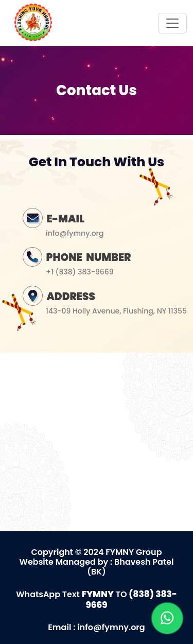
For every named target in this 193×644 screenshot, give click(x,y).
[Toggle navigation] (172, 23)
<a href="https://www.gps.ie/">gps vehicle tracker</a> (97, 440)
